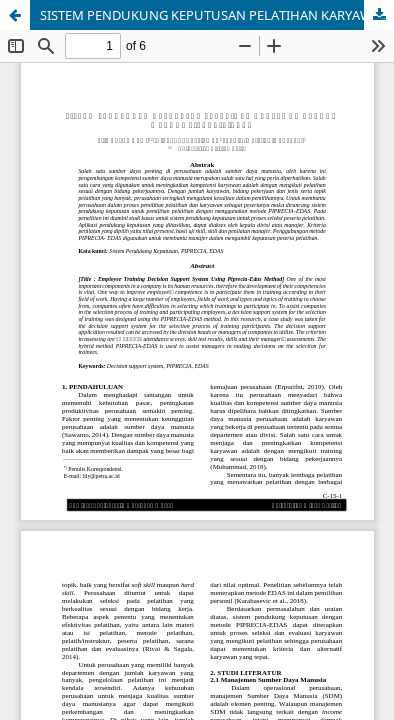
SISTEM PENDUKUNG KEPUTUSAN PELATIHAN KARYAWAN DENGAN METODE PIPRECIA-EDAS (217, 15)
